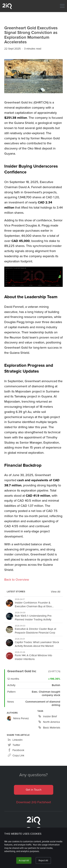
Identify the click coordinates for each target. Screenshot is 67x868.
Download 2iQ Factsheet (34, 802)
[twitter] (14, 745)
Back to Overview (17, 580)
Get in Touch (34, 790)
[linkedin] (15, 740)
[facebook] (16, 750)
